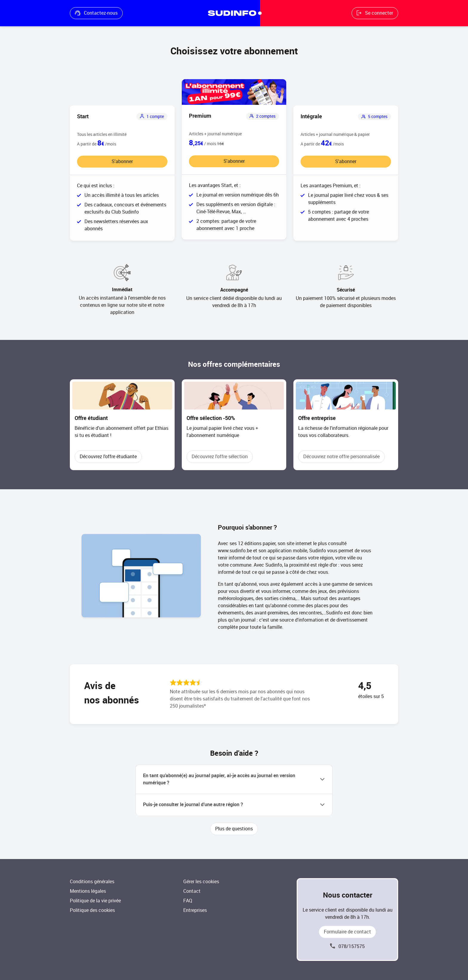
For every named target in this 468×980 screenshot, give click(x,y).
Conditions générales (92, 882)
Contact (192, 891)
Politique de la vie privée (95, 901)
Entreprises (195, 910)
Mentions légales (88, 891)
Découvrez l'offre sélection (220, 457)
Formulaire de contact (347, 932)
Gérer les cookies (201, 882)
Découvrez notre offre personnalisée (341, 457)
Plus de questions (234, 829)
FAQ (188, 901)
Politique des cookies (92, 910)
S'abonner (122, 161)
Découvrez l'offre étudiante (108, 457)
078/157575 (352, 946)
